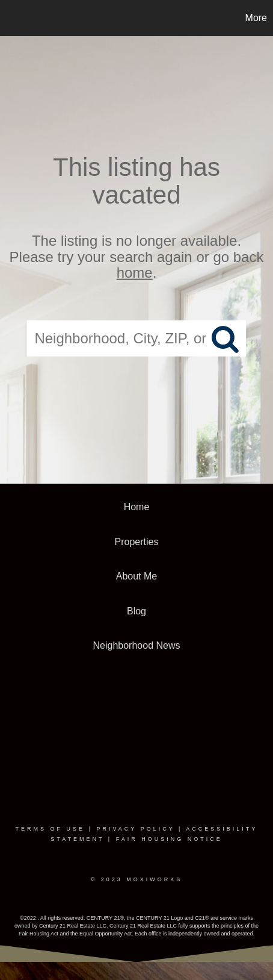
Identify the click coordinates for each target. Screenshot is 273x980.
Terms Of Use (51, 829)
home (135, 273)
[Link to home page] (11, 18)
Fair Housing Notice (169, 839)
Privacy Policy (135, 829)
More (256, 18)
